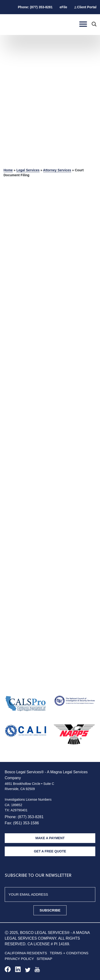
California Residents (26, 953)
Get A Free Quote (50, 851)
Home (8, 170)
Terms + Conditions (69, 953)
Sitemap (45, 959)
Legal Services (28, 170)
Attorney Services (57, 170)
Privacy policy (19, 959)
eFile (63, 7)
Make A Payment (50, 838)
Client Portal (87, 7)
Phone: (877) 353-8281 (35, 7)
